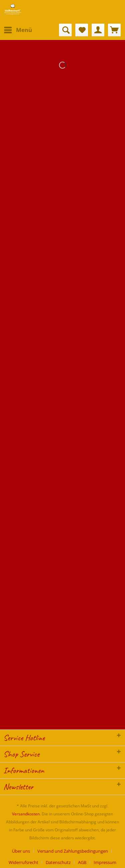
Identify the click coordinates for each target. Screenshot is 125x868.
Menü (18, 29)
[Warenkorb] (114, 30)
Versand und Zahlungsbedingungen (73, 851)
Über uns (21, 851)
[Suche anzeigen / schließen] (65, 30)
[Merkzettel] (82, 30)
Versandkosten (26, 814)
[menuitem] (18, 30)
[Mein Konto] (98, 30)
